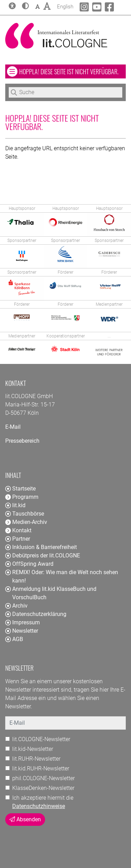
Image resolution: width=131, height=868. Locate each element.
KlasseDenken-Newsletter (43, 788)
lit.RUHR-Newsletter (36, 759)
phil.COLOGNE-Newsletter (43, 778)
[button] (26, 7)
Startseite (20, 489)
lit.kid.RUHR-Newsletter (41, 768)
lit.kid (15, 505)
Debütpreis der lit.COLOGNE (43, 555)
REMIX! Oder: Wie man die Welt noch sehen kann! (62, 576)
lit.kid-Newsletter (33, 749)
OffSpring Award (29, 564)
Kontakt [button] (18, 530)
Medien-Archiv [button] (26, 522)
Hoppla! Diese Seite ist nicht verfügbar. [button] (72, 71)
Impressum (23, 622)
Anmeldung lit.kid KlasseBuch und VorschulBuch (51, 593)
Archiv (16, 606)
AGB (14, 639)
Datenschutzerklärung (36, 614)
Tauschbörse (25, 514)
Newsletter (22, 631)
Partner (18, 539)
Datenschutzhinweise (39, 806)
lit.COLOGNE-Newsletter (41, 739)
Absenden (25, 819)
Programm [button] (22, 497)
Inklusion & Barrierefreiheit (41, 547)
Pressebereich (22, 441)
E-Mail (13, 427)
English (65, 6)
